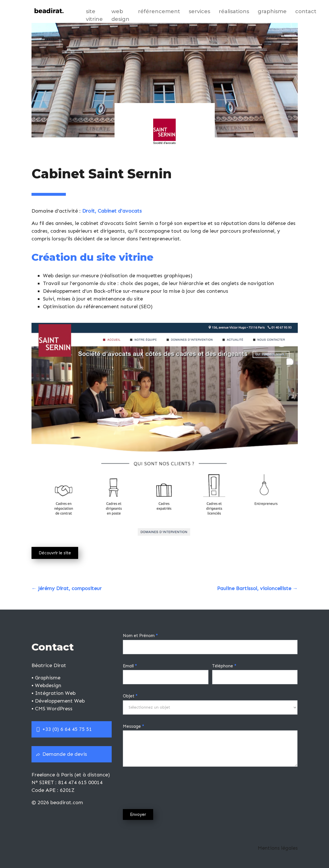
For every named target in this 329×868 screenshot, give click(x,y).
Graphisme (272, 11)
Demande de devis (61, 754)
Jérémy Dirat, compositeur (67, 588)
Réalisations (234, 11)
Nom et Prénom (140, 636)
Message (133, 726)
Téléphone (224, 666)
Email (130, 666)
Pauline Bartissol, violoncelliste (257, 588)
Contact (306, 11)
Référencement (159, 11)
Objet (130, 696)
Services (199, 11)
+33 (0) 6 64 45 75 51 (64, 729)
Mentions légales (278, 848)
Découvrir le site (55, 553)
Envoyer (138, 814)
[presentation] (166, 786)
